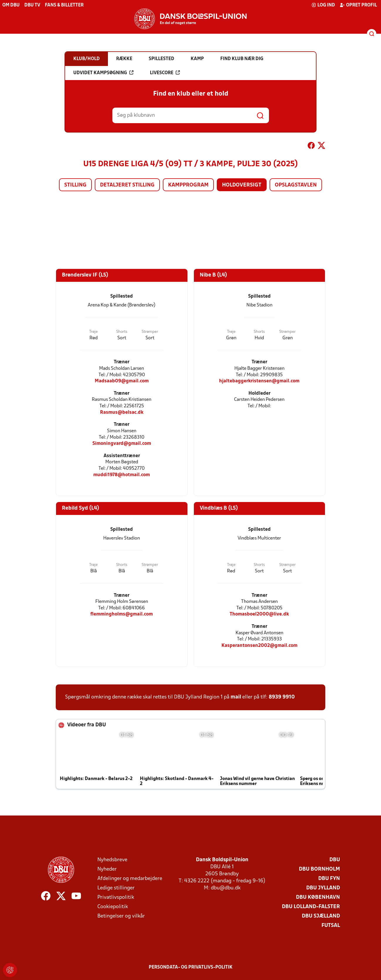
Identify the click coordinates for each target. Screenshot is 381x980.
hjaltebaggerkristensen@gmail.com (259, 381)
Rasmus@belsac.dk (122, 412)
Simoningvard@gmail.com (122, 444)
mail (236, 697)
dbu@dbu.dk (226, 888)
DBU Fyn (329, 879)
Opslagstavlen (296, 185)
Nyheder (107, 869)
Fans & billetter (64, 5)
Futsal (331, 926)
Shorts (122, 332)
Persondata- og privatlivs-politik (191, 967)
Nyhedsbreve (112, 860)
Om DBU (11, 5)
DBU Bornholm (319, 869)
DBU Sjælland (321, 916)
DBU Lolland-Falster (311, 907)
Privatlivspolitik (116, 897)
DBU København (318, 897)
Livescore (165, 73)
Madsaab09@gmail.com (122, 381)
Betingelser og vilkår (121, 916)
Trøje (93, 332)
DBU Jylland (323, 888)
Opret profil (358, 5)
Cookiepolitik (113, 907)
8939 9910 (282, 697)
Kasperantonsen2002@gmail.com (259, 646)
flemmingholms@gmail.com (122, 614)
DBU (335, 860)
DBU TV (32, 5)
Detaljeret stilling (127, 185)
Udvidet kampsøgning (103, 73)
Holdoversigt (242, 185)
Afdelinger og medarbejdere (130, 879)
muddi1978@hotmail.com (122, 475)
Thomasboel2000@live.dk (259, 614)
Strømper (150, 332)
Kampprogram (188, 185)
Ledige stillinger (116, 888)
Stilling (75, 185)
